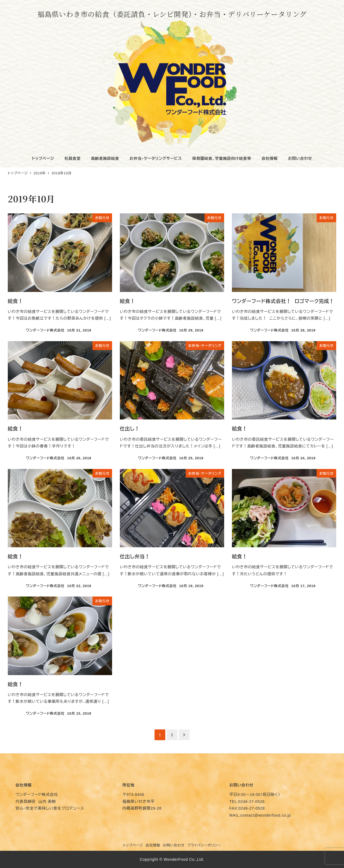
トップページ (133, 845)
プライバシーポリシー (204, 845)
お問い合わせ (174, 845)
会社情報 (153, 845)
